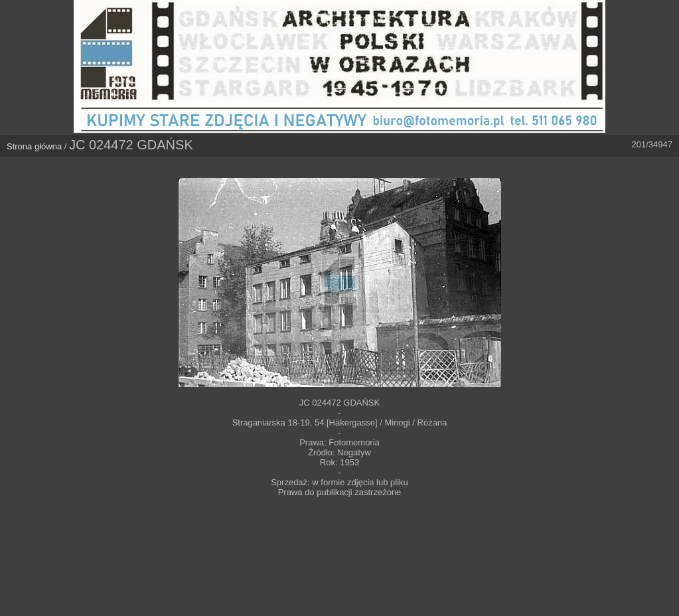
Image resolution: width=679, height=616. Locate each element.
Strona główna (34, 146)
